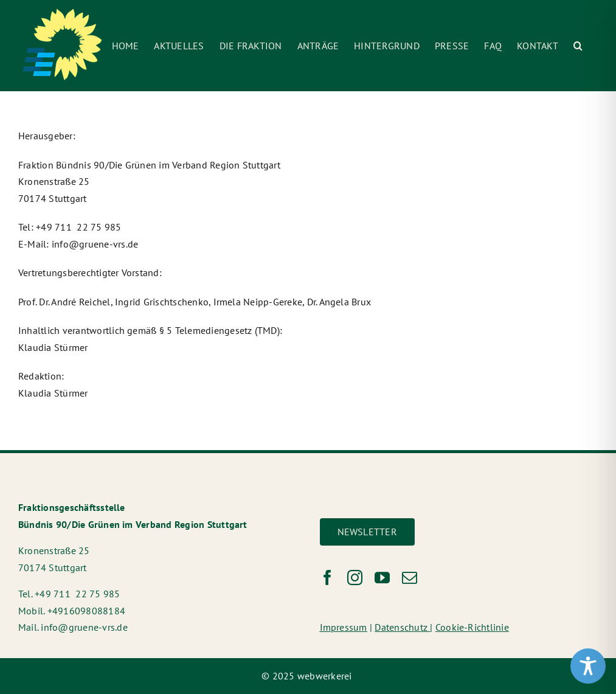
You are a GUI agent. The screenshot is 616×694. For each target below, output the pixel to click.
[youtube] (382, 578)
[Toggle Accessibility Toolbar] (588, 666)
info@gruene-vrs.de (95, 244)
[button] (578, 46)
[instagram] (355, 578)
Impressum (344, 627)
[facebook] (327, 578)
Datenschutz (402, 627)
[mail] (410, 578)
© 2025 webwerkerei (308, 676)
